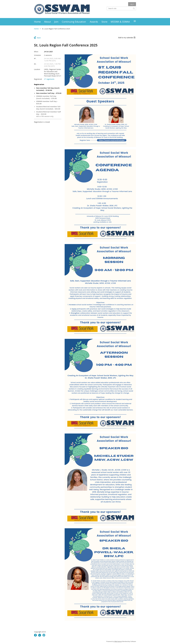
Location (37, 69)
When (36, 52)
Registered (38, 79)
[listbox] (127, 38)
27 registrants (49, 79)
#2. (35, 64)
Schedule (37, 55)
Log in (132, 4)
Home (36, 29)
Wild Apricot (118, 641)
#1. (35, 58)
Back (39, 38)
